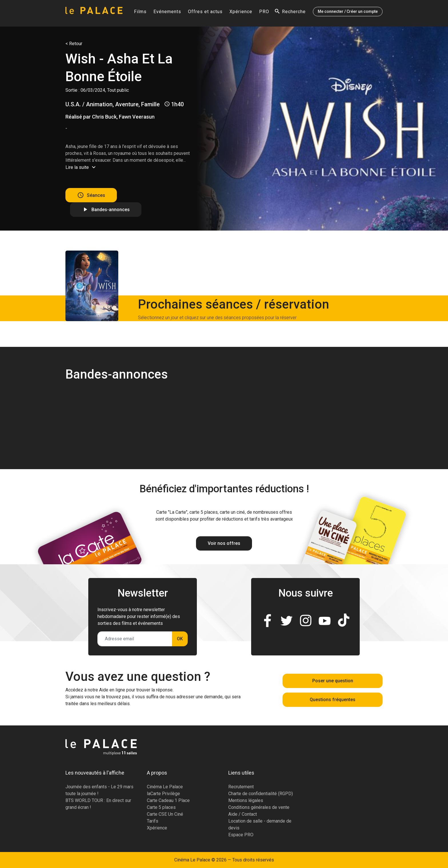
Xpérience (241, 13)
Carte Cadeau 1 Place (168, 800)
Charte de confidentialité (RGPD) (261, 794)
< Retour (74, 44)
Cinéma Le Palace (165, 787)
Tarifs (153, 821)
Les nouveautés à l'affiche (95, 773)
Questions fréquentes (333, 700)
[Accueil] (94, 13)
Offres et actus (205, 13)
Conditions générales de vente (259, 807)
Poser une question (333, 681)
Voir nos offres (224, 543)
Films (140, 13)
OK (180, 639)
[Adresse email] (135, 639)
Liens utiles (241, 773)
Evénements (167, 13)
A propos (157, 773)
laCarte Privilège (163, 794)
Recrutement (241, 787)
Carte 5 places (161, 807)
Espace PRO (241, 835)
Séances (96, 195)
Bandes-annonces (111, 210)
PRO (264, 13)
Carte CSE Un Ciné (165, 814)
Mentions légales (246, 800)
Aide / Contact (243, 814)
